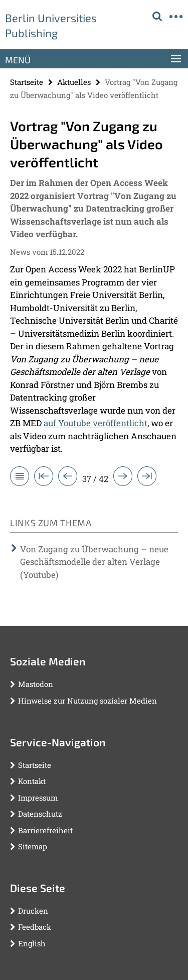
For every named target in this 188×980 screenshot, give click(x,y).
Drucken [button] (33, 911)
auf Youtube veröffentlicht (96, 423)
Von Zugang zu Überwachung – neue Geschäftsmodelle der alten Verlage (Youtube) (94, 562)
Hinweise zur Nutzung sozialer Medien (87, 701)
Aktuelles (74, 82)
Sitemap (33, 846)
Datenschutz (40, 814)
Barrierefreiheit (45, 830)
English (32, 943)
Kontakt (32, 781)
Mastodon (36, 684)
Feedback (35, 927)
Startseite (27, 82)
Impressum (38, 798)
